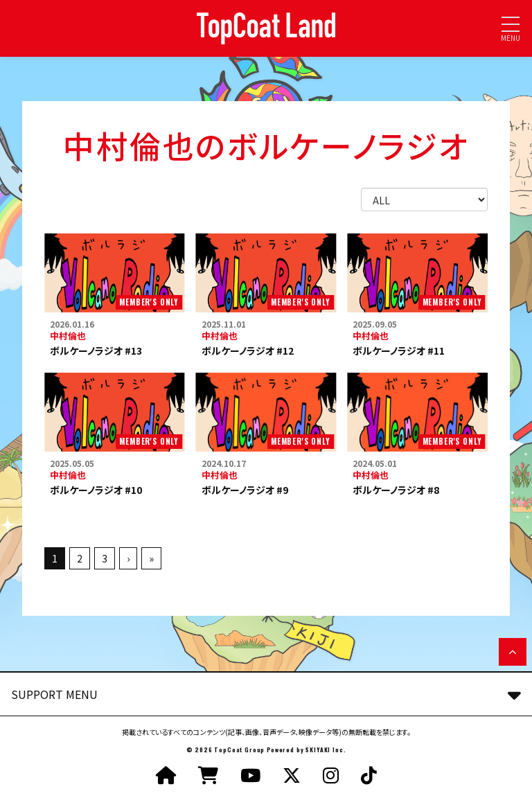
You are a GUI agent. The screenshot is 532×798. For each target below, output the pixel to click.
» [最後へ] (151, 558)
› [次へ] (128, 558)
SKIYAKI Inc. (326, 750)
